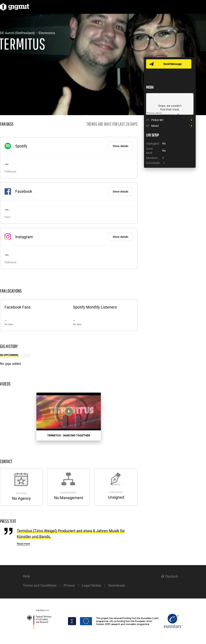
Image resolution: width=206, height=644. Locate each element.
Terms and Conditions (40, 585)
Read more (23, 544)
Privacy (69, 585)
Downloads (117, 585)
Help (26, 576)
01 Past (25, 355)
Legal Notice (92, 585)
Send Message (172, 64)
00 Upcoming (9, 355)
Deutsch (172, 576)
